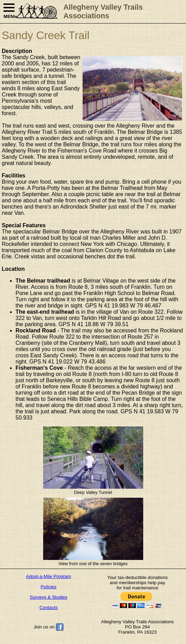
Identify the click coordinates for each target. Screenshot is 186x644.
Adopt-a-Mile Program (49, 576)
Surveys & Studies (48, 597)
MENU (9, 11)
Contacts (48, 608)
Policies (49, 587)
